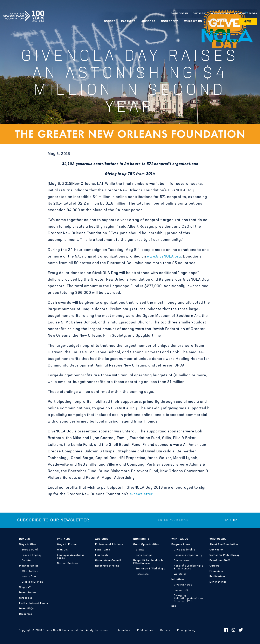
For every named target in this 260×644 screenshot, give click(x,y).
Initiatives (178, 580)
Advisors (148, 22)
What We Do (193, 22)
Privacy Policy (186, 630)
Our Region (217, 550)
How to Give (29, 577)
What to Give (30, 571)
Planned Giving (29, 566)
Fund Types (103, 550)
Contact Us (200, 13)
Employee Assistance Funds (71, 557)
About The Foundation (224, 544)
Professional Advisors (109, 544)
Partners (128, 22)
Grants (140, 550)
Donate (26, 561)
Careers (214, 566)
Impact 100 (181, 590)
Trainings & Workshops (150, 569)
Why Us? (25, 587)
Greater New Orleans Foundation (24, 13)
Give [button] (248, 22)
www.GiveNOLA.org (164, 257)
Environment (182, 561)
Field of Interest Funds (34, 603)
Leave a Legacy (32, 555)
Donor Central (180, 13)
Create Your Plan (32, 582)
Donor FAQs (26, 609)
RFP (174, 607)
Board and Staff (220, 561)
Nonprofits (170, 22)
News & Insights (220, 13)
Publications (218, 577)
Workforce (180, 574)
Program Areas (181, 544)
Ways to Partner (67, 544)
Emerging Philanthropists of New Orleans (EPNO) (188, 598)
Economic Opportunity (188, 555)
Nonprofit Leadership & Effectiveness (148, 562)
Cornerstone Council (108, 561)
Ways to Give (28, 544)
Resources (26, 614)
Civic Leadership (185, 550)
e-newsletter (141, 494)
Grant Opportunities (146, 544)
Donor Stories (28, 593)
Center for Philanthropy (225, 555)
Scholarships (144, 555)
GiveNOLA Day (183, 585)
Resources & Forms (107, 566)
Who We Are (217, 22)
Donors (110, 22)
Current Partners (68, 563)
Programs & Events (246, 13)
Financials (102, 555)
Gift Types (26, 598)
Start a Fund (30, 550)
